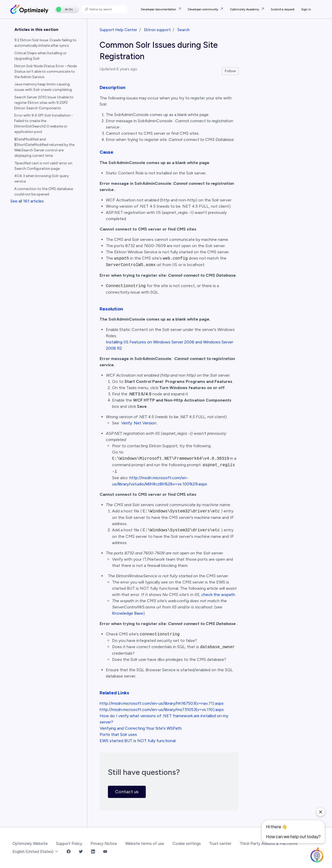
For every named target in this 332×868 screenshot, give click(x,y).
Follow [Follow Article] (230, 71)
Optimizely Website (30, 844)
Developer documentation (159, 9)
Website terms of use (145, 844)
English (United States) (35, 852)
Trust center (220, 844)
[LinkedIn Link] (93, 852)
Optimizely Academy (245, 9)
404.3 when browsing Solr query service (41, 179)
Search (184, 30)
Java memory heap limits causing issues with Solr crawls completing (43, 87)
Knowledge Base (128, 613)
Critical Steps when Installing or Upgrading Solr (40, 56)
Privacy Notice (104, 844)
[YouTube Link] (105, 852)
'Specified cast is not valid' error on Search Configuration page (43, 166)
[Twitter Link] (81, 852)
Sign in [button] (306, 9)
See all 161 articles (27, 201)
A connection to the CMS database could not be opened (44, 192)
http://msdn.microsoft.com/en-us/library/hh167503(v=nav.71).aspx (162, 703)
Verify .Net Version (139, 423)
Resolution (111, 309)
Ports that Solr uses (118, 734)
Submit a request (283, 9)
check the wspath (218, 595)
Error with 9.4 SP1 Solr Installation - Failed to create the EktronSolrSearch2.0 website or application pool (44, 124)
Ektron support (157, 30)
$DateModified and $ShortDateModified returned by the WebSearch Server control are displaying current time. (44, 147)
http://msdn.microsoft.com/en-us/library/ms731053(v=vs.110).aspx (162, 710)
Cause (106, 152)
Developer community (203, 9)
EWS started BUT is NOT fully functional (138, 741)
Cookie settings (187, 844)
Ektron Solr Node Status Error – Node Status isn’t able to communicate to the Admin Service (46, 72)
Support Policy (69, 844)
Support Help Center (118, 30)
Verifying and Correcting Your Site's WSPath (141, 728)
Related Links (114, 693)
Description (112, 87)
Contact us (127, 792)
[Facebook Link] (69, 852)
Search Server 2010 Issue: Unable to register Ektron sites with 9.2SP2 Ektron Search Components (44, 103)
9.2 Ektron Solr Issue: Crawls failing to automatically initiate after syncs (45, 43)
